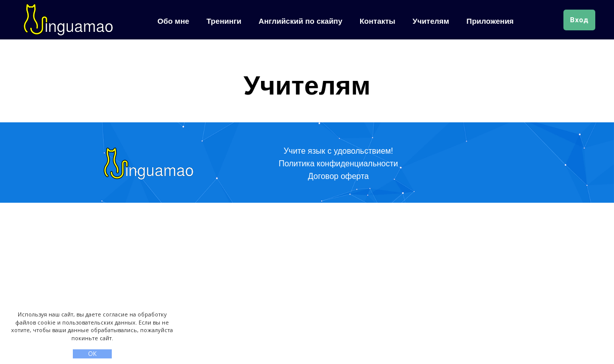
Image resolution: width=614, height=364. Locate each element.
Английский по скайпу (301, 21)
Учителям (432, 21)
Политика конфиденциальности (338, 164)
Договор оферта (338, 176)
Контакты (379, 21)
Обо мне (174, 21)
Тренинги (225, 21)
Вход (579, 20)
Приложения (490, 21)
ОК (92, 354)
